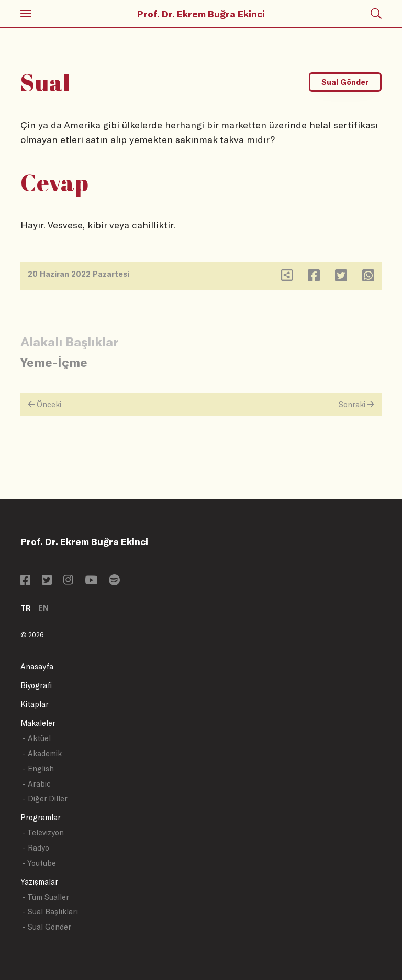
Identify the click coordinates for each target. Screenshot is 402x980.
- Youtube (39, 863)
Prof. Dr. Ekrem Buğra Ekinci (201, 14)
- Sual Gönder (47, 927)
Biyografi (36, 685)
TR (26, 608)
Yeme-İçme (54, 362)
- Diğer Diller (45, 798)
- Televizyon (43, 832)
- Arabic (37, 784)
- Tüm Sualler (46, 897)
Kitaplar (35, 704)
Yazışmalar (39, 882)
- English (38, 769)
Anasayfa (37, 666)
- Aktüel (37, 738)
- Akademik (42, 753)
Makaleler (38, 723)
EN (43, 608)
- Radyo (36, 848)
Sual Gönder (345, 82)
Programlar (41, 817)
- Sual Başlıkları (50, 912)
